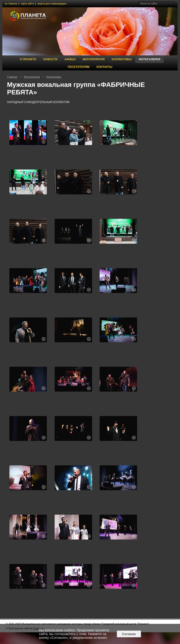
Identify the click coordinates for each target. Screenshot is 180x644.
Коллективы (122, 59)
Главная (12, 77)
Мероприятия (94, 59)
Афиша (70, 59)
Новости (50, 59)
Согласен (129, 634)
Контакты (104, 67)
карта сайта (27, 4)
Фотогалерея (150, 59)
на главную (11, 4)
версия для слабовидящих (52, 4)
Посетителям (79, 67)
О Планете (28, 59)
